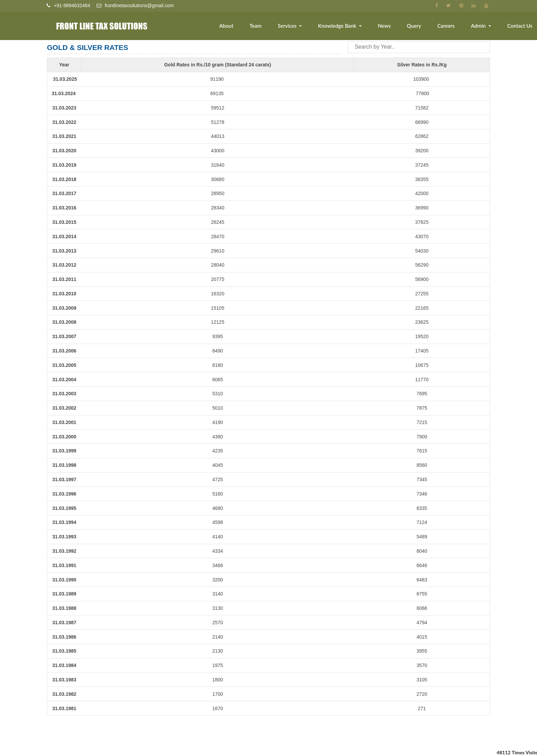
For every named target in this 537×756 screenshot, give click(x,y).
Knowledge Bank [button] (342, 26)
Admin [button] (480, 26)
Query (416, 26)
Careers (448, 26)
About (232, 26)
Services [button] (292, 26)
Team (261, 26)
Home (203, 26)
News (388, 26)
